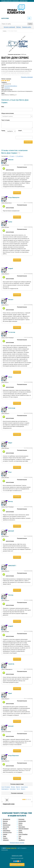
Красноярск (22, 827)
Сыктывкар (13, 789)
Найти (30, 24)
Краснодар (6, 827)
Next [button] (32, 802)
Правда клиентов (11, 848)
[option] (17, 802)
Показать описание (27, 77)
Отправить (28, 142)
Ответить (17, 193)
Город (2, 131)
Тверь (4, 836)
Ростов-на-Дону (7, 832)
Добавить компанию (17, 865)
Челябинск (22, 840)
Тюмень (5, 838)
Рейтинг (19, 27)
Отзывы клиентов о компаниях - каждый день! (14, 1)
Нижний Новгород (24, 829)
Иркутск (18, 787)
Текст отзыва (5, 120)
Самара (5, 834)
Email (19, 131)
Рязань (20, 832)
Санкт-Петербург (6, 787)
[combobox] (17, 116)
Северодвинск (5, 789)
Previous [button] (2, 802)
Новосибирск (7, 831)
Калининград (7, 825)
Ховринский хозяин (17, 802)
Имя (3, 107)
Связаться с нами (17, 856)
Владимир (21, 819)
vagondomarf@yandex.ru (11, 86)
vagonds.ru (7, 88)
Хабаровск (6, 840)
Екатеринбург (22, 821)
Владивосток (7, 819)
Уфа (20, 838)
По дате (12, 156)
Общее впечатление (8, 113)
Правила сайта (27, 27)
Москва (13, 787)
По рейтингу (19, 156)
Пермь (20, 831)
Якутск (18, 789)
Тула (20, 836)
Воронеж (5, 821)
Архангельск (24, 787)
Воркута (23, 789)
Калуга (20, 825)
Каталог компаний (9, 27)
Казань (20, 823)
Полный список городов (17, 843)
